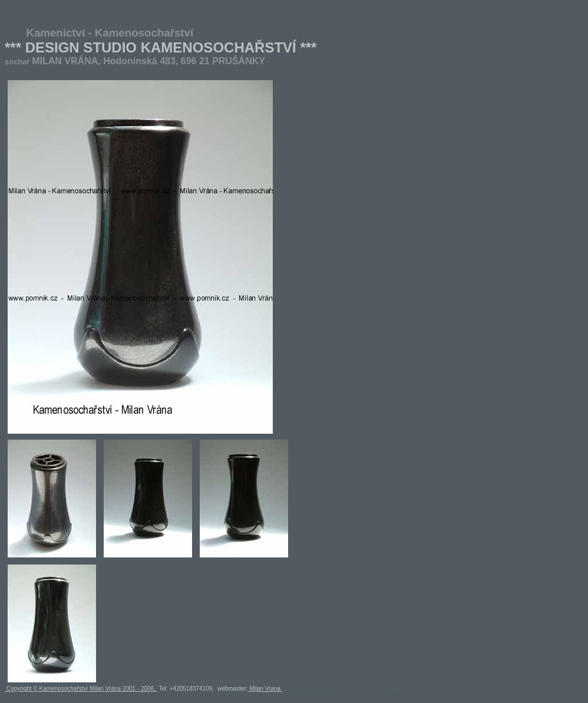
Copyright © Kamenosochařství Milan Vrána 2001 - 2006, (81, 689)
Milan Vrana (265, 689)
